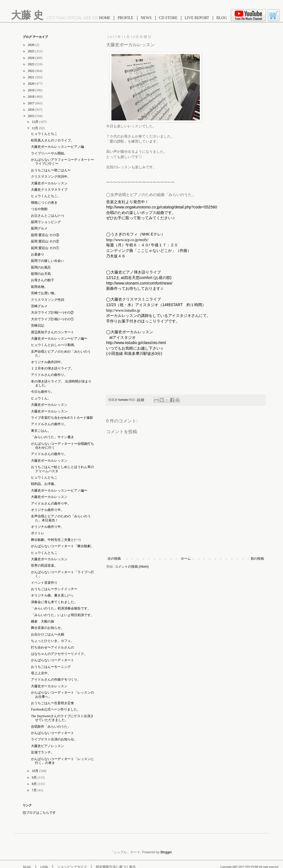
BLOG (222, 18)
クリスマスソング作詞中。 (51, 177)
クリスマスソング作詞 (48, 300)
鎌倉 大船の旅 (43, 621)
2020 (32, 84)
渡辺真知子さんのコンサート (53, 332)
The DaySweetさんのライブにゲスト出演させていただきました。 (62, 718)
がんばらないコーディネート (53, 660)
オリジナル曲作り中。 (48, 510)
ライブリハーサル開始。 (49, 153)
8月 (35, 784)
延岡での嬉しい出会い (48, 261)
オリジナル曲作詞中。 (48, 362)
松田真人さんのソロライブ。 (53, 140)
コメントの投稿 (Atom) (132, 567)
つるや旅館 (39, 209)
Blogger (166, 852)
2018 (32, 97)
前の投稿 (257, 559)
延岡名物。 (39, 287)
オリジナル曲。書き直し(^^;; (52, 595)
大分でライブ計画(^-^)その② (52, 312)
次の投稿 (114, 559)
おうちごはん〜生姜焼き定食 (53, 703)
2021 (32, 77)
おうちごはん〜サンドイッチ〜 (54, 589)
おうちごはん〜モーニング (51, 667)
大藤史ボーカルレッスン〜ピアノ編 (57, 147)
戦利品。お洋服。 (44, 484)
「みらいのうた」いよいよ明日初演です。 (62, 615)
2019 (32, 90)
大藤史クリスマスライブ (49, 190)
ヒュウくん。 (41, 398)
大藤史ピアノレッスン (48, 746)
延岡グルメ (39, 228)
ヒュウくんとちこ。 (46, 196)
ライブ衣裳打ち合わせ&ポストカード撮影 (62, 418)
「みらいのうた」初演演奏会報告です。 (61, 608)
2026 (32, 45)
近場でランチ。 (43, 752)
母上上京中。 (41, 673)
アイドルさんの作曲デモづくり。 (56, 680)
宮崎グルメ (39, 306)
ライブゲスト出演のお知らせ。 (54, 739)
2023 (32, 64)
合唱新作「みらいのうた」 (51, 727)
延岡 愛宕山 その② (45, 241)
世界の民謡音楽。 (44, 565)
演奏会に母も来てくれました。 (54, 602)
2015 (32, 116)
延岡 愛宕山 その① (45, 248)
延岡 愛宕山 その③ (45, 235)
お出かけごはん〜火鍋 (48, 634)
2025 (32, 51)
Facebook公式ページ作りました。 (56, 709)
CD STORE (168, 18)
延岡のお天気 (41, 274)
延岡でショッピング (46, 222)
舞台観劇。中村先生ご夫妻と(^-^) (56, 540)
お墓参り (38, 254)
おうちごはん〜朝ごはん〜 (51, 170)
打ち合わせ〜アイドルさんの (53, 647)
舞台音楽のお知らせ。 (48, 628)
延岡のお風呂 (41, 267)
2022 (32, 71)
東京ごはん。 (41, 431)
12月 (36, 122)
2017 (32, 103)
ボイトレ (38, 533)
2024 (32, 58)
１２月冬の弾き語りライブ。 (53, 368)
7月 (35, 790)
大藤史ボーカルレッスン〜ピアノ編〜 (59, 339)
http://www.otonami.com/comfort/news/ (139, 283)
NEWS (146, 18)
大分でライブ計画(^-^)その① (52, 319)
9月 (35, 777)
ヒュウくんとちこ (44, 134)
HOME (105, 18)
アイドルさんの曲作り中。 (51, 503)
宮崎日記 (38, 325)
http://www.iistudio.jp (123, 310)
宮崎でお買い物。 (44, 293)
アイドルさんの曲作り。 (49, 375)
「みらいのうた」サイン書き (53, 437)
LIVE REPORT (197, 18)
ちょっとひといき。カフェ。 (53, 641)
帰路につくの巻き (44, 203)
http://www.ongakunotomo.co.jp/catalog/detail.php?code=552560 (162, 207)
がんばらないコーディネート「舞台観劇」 (62, 546)
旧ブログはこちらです (39, 813)
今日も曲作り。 (43, 392)
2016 (32, 110)
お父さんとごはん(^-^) (47, 216)
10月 (36, 771)
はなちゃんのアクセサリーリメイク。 (59, 654)
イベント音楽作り (44, 583)
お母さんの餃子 (43, 280)
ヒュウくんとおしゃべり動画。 (54, 345)
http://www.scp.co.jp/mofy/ (127, 240)
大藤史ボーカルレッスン (49, 183)
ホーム (186, 559)
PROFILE (126, 18)
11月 (36, 128)
